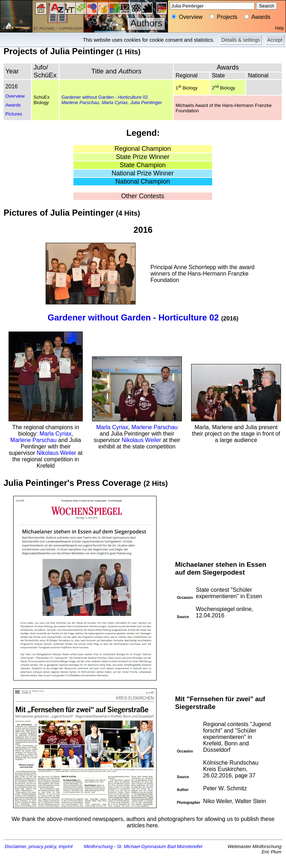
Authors (146, 23)
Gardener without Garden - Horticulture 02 (105, 97)
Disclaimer (15, 846)
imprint (66, 846)
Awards (13, 105)
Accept (275, 40)
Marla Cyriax (115, 102)
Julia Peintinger (146, 102)
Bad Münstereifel (185, 846)
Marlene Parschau (80, 102)
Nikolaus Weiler (57, 453)
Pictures (14, 114)
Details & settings (241, 40)
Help (279, 28)
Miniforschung (98, 846)
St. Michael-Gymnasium (142, 846)
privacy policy (42, 846)
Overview (15, 96)
